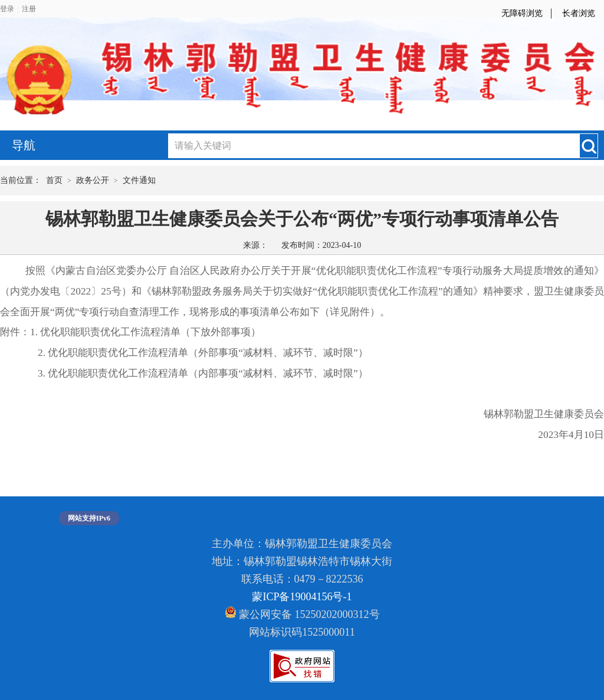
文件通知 (139, 180)
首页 (54, 180)
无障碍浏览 (522, 13)
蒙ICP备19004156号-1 (302, 597)
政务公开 (93, 180)
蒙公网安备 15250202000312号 (302, 613)
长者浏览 (579, 13)
